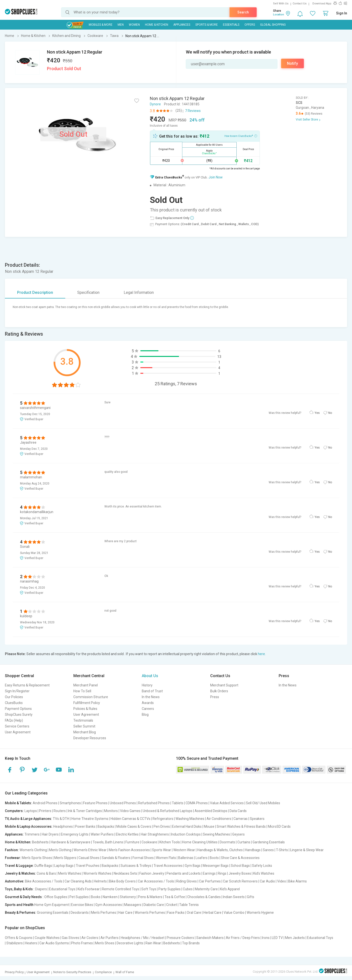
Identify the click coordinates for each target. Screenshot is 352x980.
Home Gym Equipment (52, 905)
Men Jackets (295, 938)
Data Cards (238, 811)
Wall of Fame (125, 972)
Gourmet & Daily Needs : (24, 897)
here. (262, 654)
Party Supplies (170, 889)
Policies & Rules (85, 709)
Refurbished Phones (154, 803)
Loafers (202, 858)
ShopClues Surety (19, 715)
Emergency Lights (75, 834)
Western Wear (184, 850)
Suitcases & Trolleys (136, 866)
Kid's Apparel (230, 889)
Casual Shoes (89, 858)
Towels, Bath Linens (108, 842)
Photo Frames (82, 943)
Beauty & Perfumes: (21, 913)
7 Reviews (193, 111)
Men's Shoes (105, 943)
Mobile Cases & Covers (134, 826)
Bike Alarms (297, 881)
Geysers (238, 834)
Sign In (342, 13)
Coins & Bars (46, 873)
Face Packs (176, 913)
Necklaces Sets (125, 873)
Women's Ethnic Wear (90, 850)
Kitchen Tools (170, 842)
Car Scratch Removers (240, 881)
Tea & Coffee (175, 897)
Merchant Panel (86, 685)
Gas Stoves (71, 938)
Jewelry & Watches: (20, 873)
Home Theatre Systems (90, 819)
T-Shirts (282, 850)
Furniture (132, 842)
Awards (148, 703)
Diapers (41, 889)
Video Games (130, 811)
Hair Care (125, 913)
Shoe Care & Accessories (240, 858)
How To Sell (82, 691)
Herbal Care (212, 913)
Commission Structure (91, 697)
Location (279, 15)
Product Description (35, 292)
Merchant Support (224, 685)
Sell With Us (281, 4)
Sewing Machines (216, 834)
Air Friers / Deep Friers (243, 938)
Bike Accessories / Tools (44, 881)
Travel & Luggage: (19, 866)
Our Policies (14, 697)
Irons (266, 938)
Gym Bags (193, 866)
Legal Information (139, 292)
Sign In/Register (17, 691)
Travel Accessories (168, 866)
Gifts (251, 897)
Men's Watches (70, 873)
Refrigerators (163, 819)
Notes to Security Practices (72, 972)
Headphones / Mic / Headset (143, 938)
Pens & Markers (150, 897)
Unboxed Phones (123, 803)
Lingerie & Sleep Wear (307, 850)
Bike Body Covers (122, 881)
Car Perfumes (210, 881)
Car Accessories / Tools (156, 881)
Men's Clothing (60, 850)
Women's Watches (97, 873)
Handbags (253, 850)
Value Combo (234, 913)
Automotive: (15, 881)
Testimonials (83, 720)
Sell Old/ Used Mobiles (263, 803)
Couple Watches (47, 938)
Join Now (216, 177)
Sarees (268, 850)
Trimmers (32, 834)
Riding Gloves (187, 881)
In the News (151, 697)
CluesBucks (14, 703)
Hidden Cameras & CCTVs (130, 819)
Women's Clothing (33, 850)
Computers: (14, 811)
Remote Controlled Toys (121, 889)
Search (243, 12)
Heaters (31, 943)
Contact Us (300, 4)
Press (215, 697)
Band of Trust (152, 691)
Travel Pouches (88, 866)
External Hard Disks (187, 826)
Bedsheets (40, 842)
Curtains (244, 842)
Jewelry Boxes (240, 873)
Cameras (241, 819)
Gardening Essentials (269, 842)
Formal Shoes (143, 858)
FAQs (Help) (14, 720)
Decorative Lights (130, 943)
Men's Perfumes (104, 913)
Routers (60, 811)
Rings (222, 873)
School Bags (240, 866)
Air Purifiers (110, 938)
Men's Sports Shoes (37, 858)
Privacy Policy (14, 972)
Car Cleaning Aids (78, 881)
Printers (45, 811)
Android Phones (45, 803)
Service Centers (17, 726)
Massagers (133, 905)
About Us (150, 676)
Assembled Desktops (211, 811)
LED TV (277, 938)
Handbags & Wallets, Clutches (220, 850)
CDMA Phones (197, 803)
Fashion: (12, 850)
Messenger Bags (216, 866)
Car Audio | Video (273, 881)
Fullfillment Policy (87, 703)
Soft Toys (149, 889)
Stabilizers (15, 943)
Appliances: (14, 834)
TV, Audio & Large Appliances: (28, 819)
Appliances (182, 25)
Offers (250, 25)
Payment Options (18, 709)
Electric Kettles (127, 834)
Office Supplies (56, 897)
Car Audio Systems (54, 943)
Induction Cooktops (186, 834)
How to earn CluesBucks (241, 136)
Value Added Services (227, 803)
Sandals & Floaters (116, 858)
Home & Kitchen (157, 25)
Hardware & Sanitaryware (71, 842)
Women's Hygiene (260, 913)
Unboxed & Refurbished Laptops (168, 811)
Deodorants (80, 913)
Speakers (257, 819)
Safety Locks (262, 866)
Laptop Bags (64, 866)
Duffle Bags (43, 866)
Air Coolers (90, 938)
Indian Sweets (234, 897)
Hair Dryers (50, 834)
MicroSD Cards (279, 826)
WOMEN (134, 25)
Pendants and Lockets (184, 873)
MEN (121, 25)
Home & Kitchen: (18, 842)
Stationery (128, 897)
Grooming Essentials (53, 913)
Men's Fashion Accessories (129, 850)
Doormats (227, 842)
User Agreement (18, 732)
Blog (145, 715)
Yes (317, 413)
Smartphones (70, 803)
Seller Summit (84, 726)
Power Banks (85, 826)
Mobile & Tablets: (18, 803)
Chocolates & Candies (204, 897)
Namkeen (110, 897)
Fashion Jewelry (152, 873)
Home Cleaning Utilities (200, 842)
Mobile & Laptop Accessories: (29, 826)
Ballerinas (186, 858)
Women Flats (166, 858)
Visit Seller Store (307, 120)
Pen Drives (162, 826)
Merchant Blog (85, 732)
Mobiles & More (101, 25)
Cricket (172, 905)
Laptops (31, 811)
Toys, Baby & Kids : (20, 889)
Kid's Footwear (89, 889)
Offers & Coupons (19, 938)
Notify (292, 63)
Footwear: (13, 858)
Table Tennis (189, 905)
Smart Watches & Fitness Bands (241, 826)
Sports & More (207, 25)
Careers (148, 709)
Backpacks (106, 826)
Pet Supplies (79, 897)
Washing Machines (190, 819)
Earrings (209, 873)
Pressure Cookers (180, 938)
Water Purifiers (102, 834)
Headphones (63, 826)
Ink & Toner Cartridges (85, 811)
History (147, 685)
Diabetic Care (154, 905)
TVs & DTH (61, 819)
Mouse (209, 826)
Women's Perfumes (150, 913)
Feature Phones (95, 803)
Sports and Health (19, 905)
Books (96, 897)
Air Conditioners (219, 819)
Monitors (111, 811)
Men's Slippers (65, 858)
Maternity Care (206, 889)
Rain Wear (153, 943)
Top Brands (191, 943)
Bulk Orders (219, 691)
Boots (214, 858)
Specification (88, 292)
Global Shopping (273, 25)
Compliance (103, 972)
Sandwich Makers (210, 938)
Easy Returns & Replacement (27, 685)
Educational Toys (62, 889)
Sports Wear (162, 850)
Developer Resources (90, 738)
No (330, 413)
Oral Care (194, 913)
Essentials (231, 25)
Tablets (178, 803)
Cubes (188, 889)
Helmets (100, 881)
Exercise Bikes (82, 905)
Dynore (155, 104)
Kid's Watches (264, 873)
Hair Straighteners (155, 834)
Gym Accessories (109, 905)
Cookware (149, 842)
